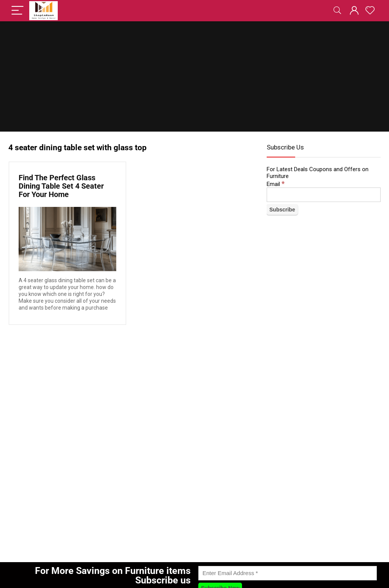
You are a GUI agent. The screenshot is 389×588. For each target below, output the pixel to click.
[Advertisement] (194, 78)
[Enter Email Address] (288, 573)
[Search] (337, 11)
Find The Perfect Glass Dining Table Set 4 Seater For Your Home (61, 186)
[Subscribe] (282, 210)
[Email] (324, 195)
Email (276, 184)
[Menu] (17, 11)
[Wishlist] (370, 11)
